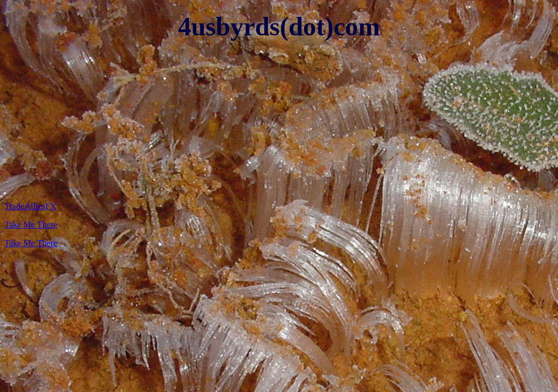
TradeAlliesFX (30, 206)
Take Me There (31, 225)
